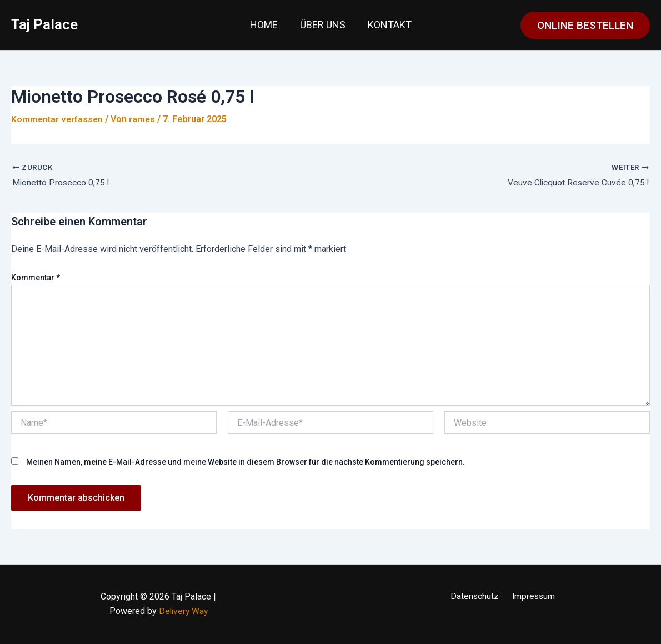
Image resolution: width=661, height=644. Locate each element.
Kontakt (387, 25)
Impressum (532, 597)
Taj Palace (44, 24)
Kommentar (36, 278)
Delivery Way (183, 612)
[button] (585, 25)
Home (266, 25)
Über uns (323, 25)
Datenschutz (476, 597)
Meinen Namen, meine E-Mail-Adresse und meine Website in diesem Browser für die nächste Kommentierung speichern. (246, 462)
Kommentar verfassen (58, 119)
